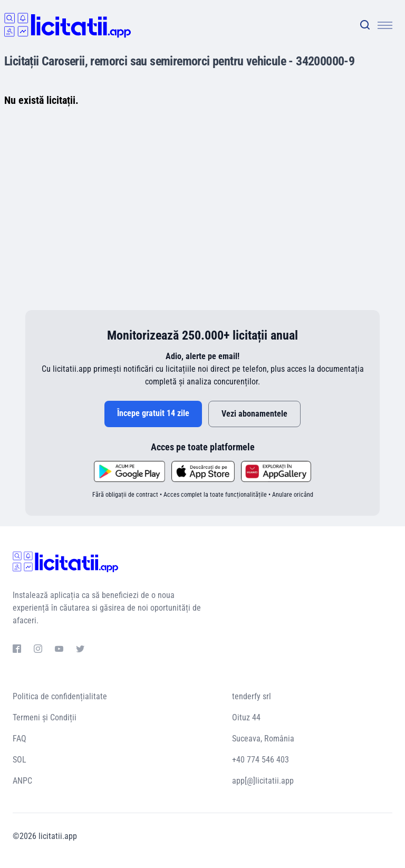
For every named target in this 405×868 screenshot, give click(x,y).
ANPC (22, 781)
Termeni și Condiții (45, 717)
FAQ (20, 739)
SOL (20, 760)
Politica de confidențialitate (60, 696)
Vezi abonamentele (254, 414)
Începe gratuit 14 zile (153, 413)
